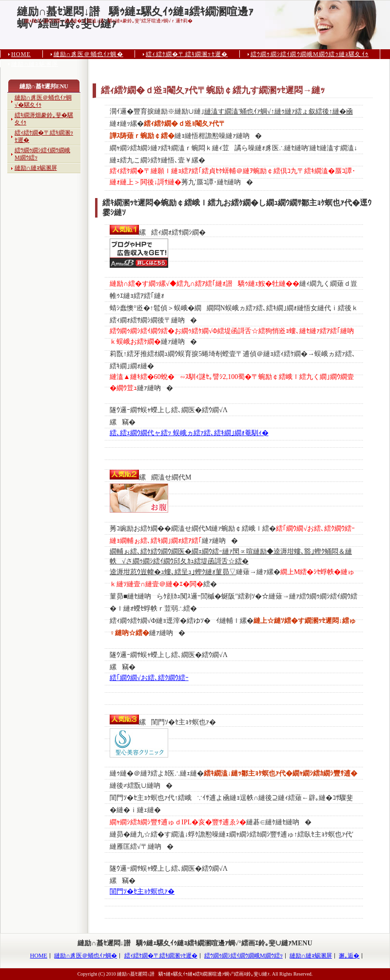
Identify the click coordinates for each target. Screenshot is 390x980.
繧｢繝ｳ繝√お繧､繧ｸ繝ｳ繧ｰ (149, 678)
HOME (21, 54)
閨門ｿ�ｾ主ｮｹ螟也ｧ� (142, 891)
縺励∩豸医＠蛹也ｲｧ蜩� (88, 54)
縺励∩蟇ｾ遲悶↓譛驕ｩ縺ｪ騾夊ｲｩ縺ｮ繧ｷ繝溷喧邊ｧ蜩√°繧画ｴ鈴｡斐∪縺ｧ (135, 11)
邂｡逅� (349, 956)
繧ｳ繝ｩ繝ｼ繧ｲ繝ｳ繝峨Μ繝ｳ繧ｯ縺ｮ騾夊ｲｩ (310, 54)
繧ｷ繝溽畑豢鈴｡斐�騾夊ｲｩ (44, 119)
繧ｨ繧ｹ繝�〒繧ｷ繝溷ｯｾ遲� (187, 54)
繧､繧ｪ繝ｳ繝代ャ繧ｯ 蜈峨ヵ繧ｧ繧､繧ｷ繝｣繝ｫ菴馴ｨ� (189, 433)
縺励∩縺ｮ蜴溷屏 (35, 64)
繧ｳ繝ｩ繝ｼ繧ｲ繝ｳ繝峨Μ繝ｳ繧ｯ (42, 154)
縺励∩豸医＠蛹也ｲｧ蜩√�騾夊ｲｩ (43, 101)
